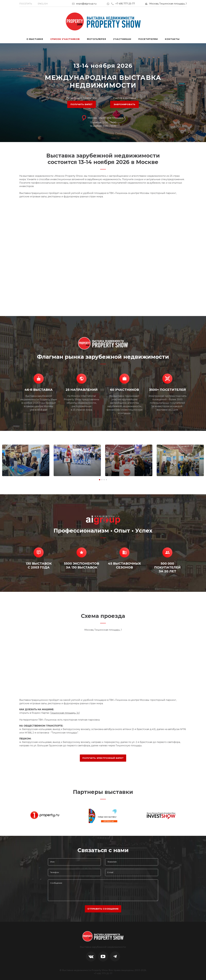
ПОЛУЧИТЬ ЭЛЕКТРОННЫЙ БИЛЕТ (103, 758)
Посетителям (148, 39)
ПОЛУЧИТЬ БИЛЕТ (82, 104)
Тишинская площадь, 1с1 (65, 713)
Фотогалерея (96, 39)
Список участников (65, 39)
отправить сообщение (103, 909)
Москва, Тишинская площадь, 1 (168, 4)
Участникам (122, 39)
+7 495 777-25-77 (123, 4)
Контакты (172, 39)
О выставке (35, 39)
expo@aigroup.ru (86, 4)
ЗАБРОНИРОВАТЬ (125, 104)
